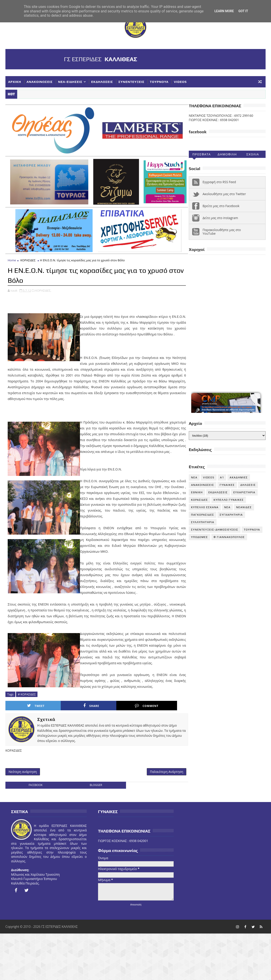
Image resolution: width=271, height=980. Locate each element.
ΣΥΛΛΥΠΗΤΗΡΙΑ (203, 522)
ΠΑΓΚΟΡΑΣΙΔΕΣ (203, 515)
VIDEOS (180, 82)
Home (12, 302)
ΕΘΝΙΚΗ (197, 493)
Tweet (30, 765)
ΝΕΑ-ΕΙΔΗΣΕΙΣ (70, 82)
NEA (194, 478)
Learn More (224, 11)
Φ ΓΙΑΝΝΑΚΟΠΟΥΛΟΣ (229, 537)
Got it (243, 11)
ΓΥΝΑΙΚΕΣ (227, 485)
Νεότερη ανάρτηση (23, 831)
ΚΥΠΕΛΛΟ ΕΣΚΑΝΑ (205, 508)
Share (75, 765)
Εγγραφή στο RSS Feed (219, 182)
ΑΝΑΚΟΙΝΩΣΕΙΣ (40, 82)
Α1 (222, 478)
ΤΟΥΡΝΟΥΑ (159, 82)
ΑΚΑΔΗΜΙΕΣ (239, 478)
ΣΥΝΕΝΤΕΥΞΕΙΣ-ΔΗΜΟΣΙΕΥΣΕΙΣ (215, 530)
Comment (119, 765)
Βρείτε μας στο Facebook (221, 206)
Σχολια (253, 154)
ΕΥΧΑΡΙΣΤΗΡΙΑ (244, 493)
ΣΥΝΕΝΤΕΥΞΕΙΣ (131, 82)
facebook (35, 845)
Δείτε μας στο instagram (220, 218)
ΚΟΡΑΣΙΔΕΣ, (43, 332)
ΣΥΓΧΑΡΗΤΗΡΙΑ (231, 515)
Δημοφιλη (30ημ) (227, 155)
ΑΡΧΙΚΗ (15, 82)
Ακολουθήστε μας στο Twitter (224, 194)
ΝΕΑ (227, 508)
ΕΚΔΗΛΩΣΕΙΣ (102, 82)
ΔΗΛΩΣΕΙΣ (248, 485)
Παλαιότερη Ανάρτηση (161, 831)
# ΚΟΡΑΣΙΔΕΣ (27, 753)
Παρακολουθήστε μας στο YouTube (222, 232)
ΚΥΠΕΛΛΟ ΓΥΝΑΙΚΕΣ (229, 500)
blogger (93, 845)
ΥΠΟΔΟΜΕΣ (200, 537)
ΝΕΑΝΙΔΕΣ (244, 508)
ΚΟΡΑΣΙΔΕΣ (28, 302)
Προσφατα (202, 154)
